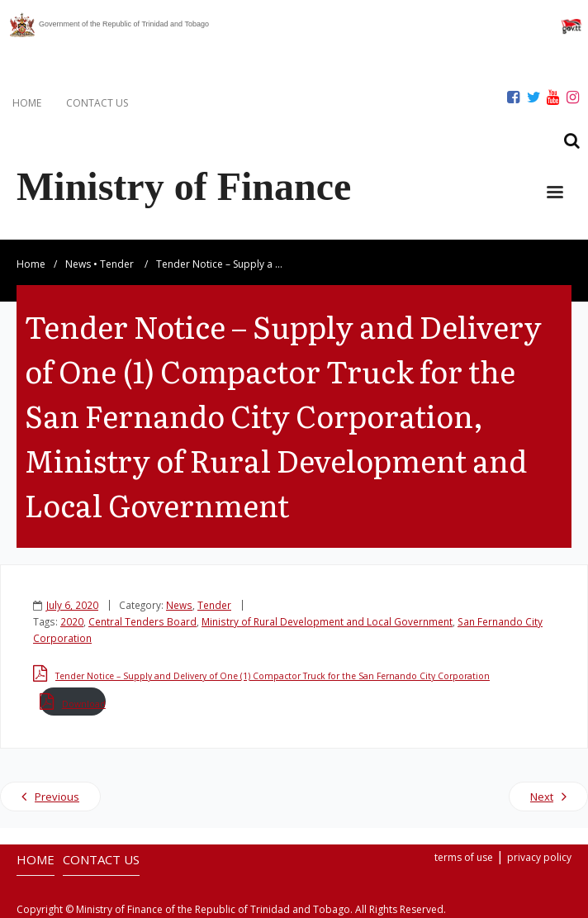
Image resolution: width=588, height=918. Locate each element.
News (78, 264)
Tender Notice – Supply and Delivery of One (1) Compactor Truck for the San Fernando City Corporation (273, 676)
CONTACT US (97, 103)
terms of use (464, 857)
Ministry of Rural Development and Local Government (327, 621)
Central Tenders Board (142, 621)
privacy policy (539, 857)
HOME (27, 103)
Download (84, 704)
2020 (72, 621)
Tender (117, 264)
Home (31, 264)
